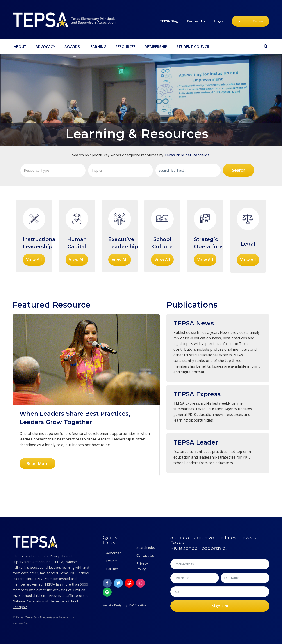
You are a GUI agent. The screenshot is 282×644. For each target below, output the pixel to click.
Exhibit (111, 561)
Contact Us (145, 555)
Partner (112, 569)
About (20, 47)
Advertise (114, 553)
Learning (98, 47)
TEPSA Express (218, 408)
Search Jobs (146, 547)
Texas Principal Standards (187, 155)
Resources (125, 47)
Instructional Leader (218, 453)
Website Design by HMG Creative (124, 605)
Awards (72, 47)
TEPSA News (218, 348)
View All (34, 259)
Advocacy (45, 47)
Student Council (193, 47)
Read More (37, 463)
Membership (156, 47)
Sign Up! (220, 606)
